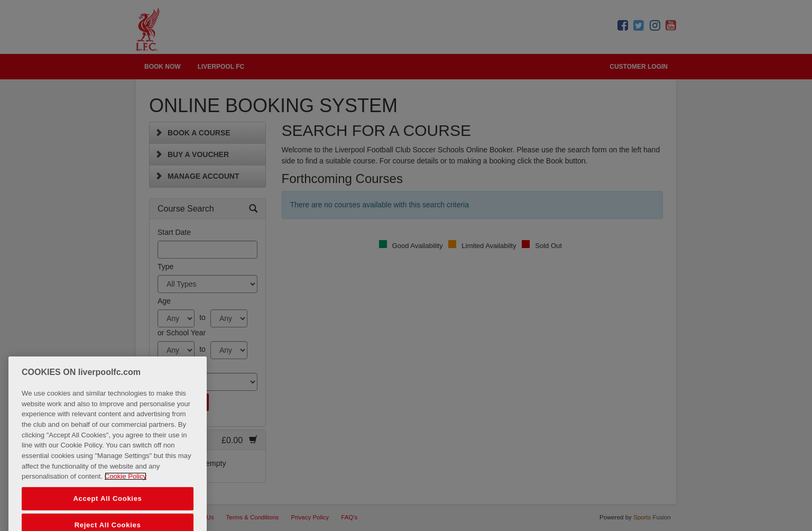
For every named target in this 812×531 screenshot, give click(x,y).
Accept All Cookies (107, 505)
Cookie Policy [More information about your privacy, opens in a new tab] (126, 483)
